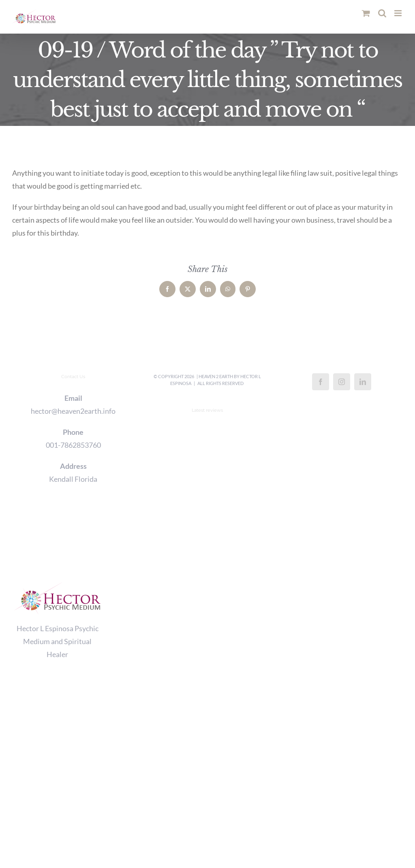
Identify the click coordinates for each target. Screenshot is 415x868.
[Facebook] (321, 382)
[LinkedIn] (363, 382)
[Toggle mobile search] (382, 13)
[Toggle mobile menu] (399, 13)
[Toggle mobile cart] (366, 13)
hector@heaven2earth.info (73, 411)
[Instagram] (342, 382)
